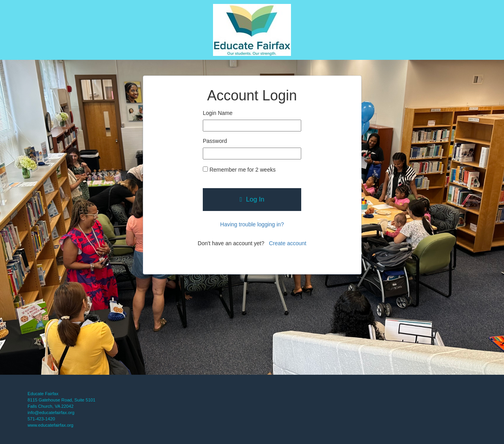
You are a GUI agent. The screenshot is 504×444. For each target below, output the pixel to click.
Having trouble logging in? (252, 224)
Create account (288, 243)
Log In (252, 199)
